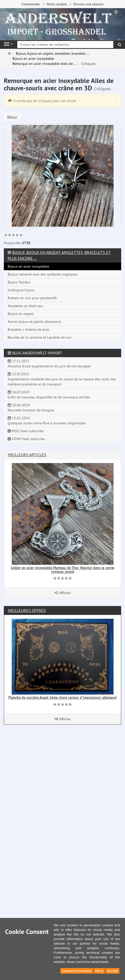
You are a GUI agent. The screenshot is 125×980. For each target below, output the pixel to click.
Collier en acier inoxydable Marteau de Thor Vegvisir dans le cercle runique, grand (62, 570)
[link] (13, 236)
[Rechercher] (120, 45)
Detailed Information (77, 971)
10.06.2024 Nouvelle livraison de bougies (31, 408)
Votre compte (57, 4)
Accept (112, 971)
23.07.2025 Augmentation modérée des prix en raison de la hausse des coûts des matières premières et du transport (62, 379)
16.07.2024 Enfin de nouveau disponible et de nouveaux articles (49, 395)
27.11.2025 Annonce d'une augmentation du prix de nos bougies (49, 364)
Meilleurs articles (27, 455)
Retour (12, 117)
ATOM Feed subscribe (26, 439)
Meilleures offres (27, 610)
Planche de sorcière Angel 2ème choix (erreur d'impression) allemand (62, 698)
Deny (99, 971)
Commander (31, 4)
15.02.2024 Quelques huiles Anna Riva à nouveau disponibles (47, 421)
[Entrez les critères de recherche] (65, 45)
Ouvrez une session (88, 4)
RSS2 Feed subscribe (26, 431)
